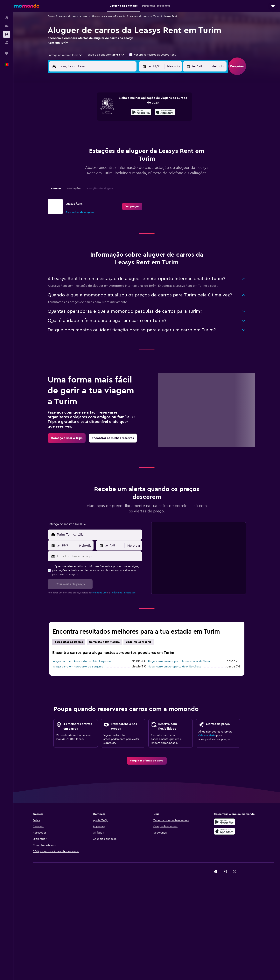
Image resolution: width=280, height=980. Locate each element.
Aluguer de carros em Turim (145, 16)
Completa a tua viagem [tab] (104, 642)
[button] (7, 6)
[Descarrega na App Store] (165, 113)
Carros (51, 16)
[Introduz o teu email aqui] (99, 556)
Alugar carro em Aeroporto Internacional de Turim (179, 661)
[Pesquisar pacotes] (7, 42)
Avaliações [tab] (74, 189)
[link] (132, 206)
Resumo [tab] (56, 189)
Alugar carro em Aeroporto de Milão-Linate (174, 667)
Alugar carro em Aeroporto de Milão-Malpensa (82, 661)
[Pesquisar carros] (7, 34)
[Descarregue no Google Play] (224, 822)
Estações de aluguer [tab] (100, 189)
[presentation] (165, 112)
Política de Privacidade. (123, 593)
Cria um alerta (207, 736)
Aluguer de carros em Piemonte (108, 16)
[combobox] (65, 55)
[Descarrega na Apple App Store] (224, 831)
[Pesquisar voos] (7, 18)
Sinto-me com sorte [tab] (139, 642)
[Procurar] (7, 26)
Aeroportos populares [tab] (69, 642)
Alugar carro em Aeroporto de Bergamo (78, 667)
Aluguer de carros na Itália (73, 16)
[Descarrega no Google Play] (141, 113)
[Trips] (7, 53)
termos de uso (99, 593)
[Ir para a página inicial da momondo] (27, 6)
